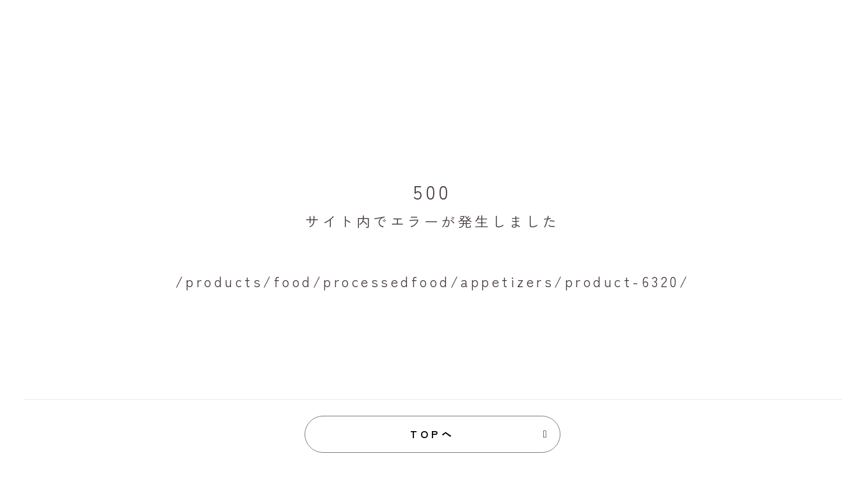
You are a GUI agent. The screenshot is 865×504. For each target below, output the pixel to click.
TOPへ (433, 434)
